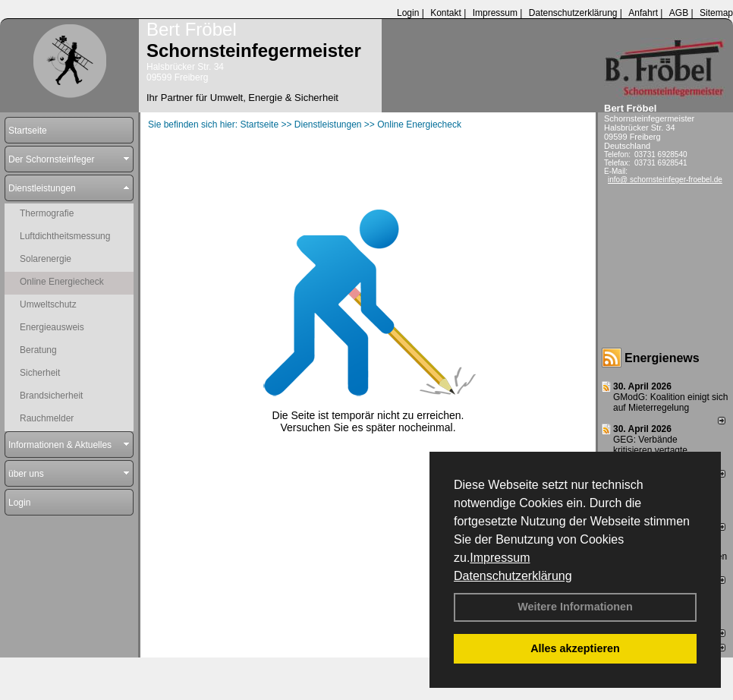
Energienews (662, 358)
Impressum (500, 558)
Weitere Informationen (575, 607)
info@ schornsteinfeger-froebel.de (665, 180)
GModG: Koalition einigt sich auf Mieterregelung (670, 402)
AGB (679, 13)
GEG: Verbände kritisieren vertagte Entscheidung (650, 450)
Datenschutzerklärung (513, 576)
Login (408, 13)
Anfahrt (643, 13)
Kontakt (446, 13)
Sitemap (716, 13)
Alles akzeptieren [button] (575, 648)
